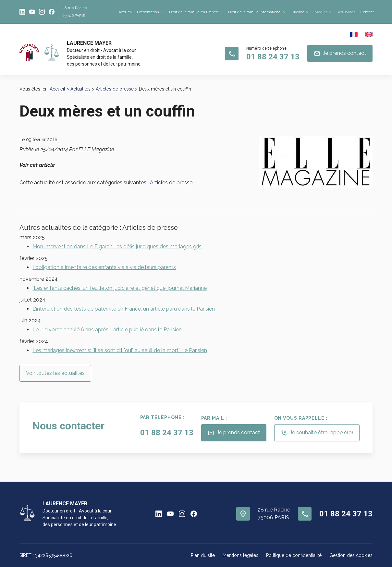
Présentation (148, 12)
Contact (367, 12)
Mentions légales (240, 555)
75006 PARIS (75, 11)
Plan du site (203, 555)
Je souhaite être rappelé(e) (317, 433)
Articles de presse (115, 89)
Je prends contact (340, 54)
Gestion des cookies (351, 555)
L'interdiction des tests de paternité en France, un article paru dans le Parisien (124, 309)
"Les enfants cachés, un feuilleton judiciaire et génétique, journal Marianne (120, 288)
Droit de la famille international (255, 12)
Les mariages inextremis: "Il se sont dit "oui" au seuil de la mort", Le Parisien (120, 350)
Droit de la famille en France (194, 12)
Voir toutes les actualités (55, 373)
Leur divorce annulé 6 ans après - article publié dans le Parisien (107, 330)
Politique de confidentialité (294, 555)
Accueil (125, 12)
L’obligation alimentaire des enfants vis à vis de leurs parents (104, 267)
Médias (321, 12)
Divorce (298, 12)
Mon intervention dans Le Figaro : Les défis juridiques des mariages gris (117, 247)
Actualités (346, 12)
